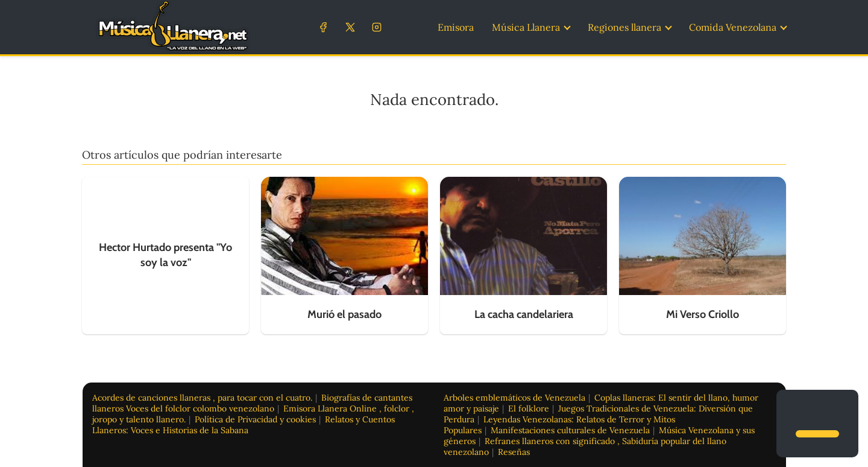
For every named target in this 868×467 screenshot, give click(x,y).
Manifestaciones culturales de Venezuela (570, 430)
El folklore (529, 408)
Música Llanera (526, 27)
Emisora (456, 27)
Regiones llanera (624, 27)
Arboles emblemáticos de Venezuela (514, 398)
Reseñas (514, 452)
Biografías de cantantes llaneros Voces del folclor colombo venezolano (252, 403)
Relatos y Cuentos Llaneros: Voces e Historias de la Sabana (244, 425)
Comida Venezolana (733, 27)
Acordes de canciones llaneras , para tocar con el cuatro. (202, 398)
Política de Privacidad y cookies (255, 419)
